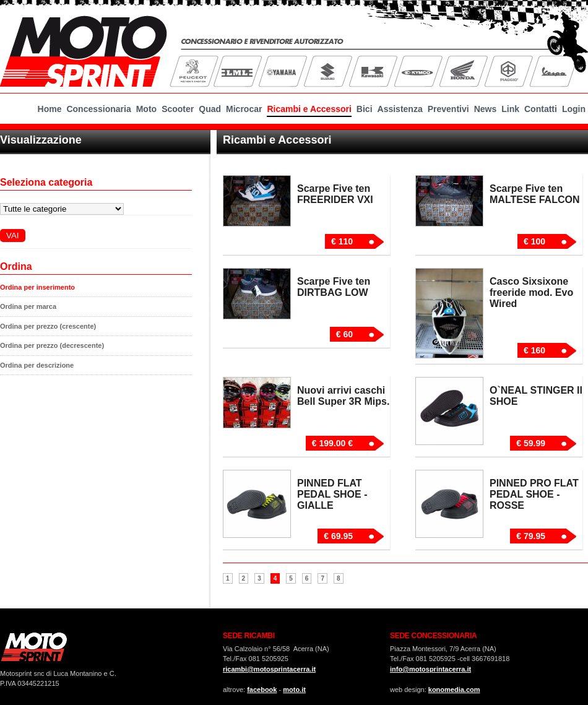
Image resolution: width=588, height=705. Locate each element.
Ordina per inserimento (37, 287)
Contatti (541, 109)
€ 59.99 (531, 443)
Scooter (178, 109)
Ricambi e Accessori (309, 109)
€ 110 (342, 241)
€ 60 (344, 334)
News (486, 109)
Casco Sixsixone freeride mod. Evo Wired (531, 292)
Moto (146, 109)
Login (574, 109)
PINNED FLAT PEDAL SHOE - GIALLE (332, 494)
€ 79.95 (531, 536)
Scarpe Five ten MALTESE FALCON (534, 194)
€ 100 (534, 241)
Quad (210, 109)
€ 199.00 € (332, 443)
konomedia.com (454, 690)
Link (510, 109)
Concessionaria (98, 109)
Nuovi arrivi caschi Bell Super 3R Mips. (343, 396)
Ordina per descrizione (37, 365)
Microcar (244, 109)
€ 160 (534, 350)
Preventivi (448, 109)
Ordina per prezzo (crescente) (48, 326)
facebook (262, 690)
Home (50, 109)
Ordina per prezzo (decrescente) (52, 345)
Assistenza (400, 109)
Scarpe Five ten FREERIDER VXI (335, 194)
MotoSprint (84, 50)
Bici (365, 109)
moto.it (294, 690)
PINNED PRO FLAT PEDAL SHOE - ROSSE (534, 494)
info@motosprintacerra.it (430, 669)
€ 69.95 (338, 536)
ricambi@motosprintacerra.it (269, 669)
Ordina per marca (28, 306)
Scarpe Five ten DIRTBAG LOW (334, 287)
